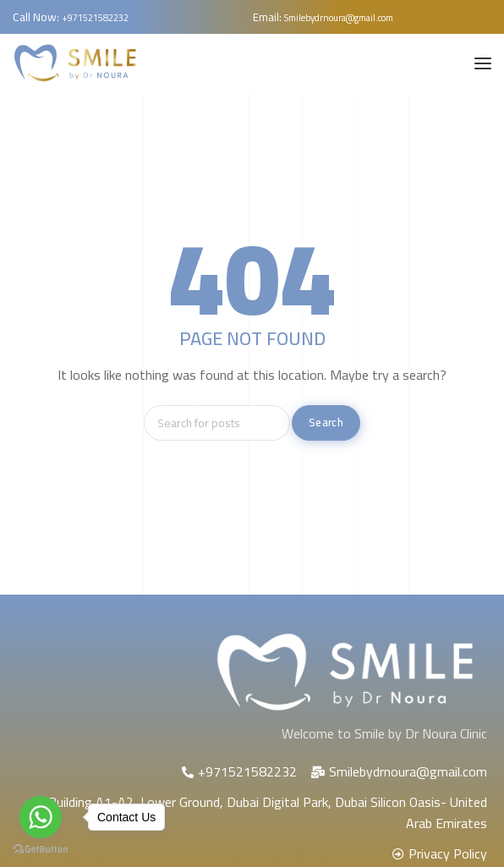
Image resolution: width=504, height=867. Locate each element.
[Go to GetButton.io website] (41, 850)
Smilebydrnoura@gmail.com (339, 18)
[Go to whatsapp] (41, 817)
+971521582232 (95, 18)
